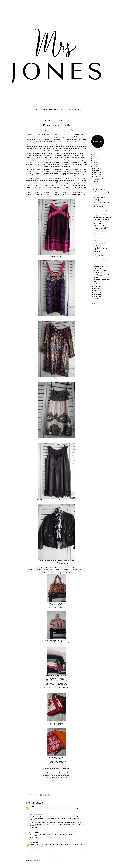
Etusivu (56, 854)
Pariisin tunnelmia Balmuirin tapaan (102, 192)
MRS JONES (44, 110)
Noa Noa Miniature (98, 207)
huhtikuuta (96, 293)
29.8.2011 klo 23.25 (34, 810)
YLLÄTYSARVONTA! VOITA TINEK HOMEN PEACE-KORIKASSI (101, 228)
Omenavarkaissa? (98, 209)
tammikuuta (97, 299)
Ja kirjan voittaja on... (98, 239)
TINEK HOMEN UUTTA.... (99, 258)
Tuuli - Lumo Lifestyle (35, 815)
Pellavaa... (96, 184)
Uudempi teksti (30, 854)
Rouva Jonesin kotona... (99, 235)
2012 (94, 165)
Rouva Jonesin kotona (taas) (100, 270)
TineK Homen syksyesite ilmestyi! (102, 190)
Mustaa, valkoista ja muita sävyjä (101, 272)
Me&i (95, 233)
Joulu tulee (96, 182)
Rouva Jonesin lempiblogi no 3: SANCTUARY (101, 215)
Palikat (95, 186)
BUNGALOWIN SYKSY (99, 256)
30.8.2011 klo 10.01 (34, 828)
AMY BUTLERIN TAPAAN (99, 221)
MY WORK (70, 110)
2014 (94, 160)
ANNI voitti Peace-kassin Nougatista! (99, 200)
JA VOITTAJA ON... (98, 268)
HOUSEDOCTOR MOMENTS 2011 (101, 260)
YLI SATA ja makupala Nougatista (102, 219)
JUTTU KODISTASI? (54, 110)
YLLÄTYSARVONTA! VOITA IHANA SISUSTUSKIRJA (101, 275)
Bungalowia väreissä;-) (99, 254)
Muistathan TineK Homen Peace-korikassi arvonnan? (101, 211)
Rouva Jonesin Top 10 (99, 188)
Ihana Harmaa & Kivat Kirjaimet (101, 280)
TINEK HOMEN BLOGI (99, 264)
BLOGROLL (78, 110)
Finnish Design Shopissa (99, 243)
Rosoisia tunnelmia (98, 266)
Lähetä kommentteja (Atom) (35, 861)
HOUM (95, 284)
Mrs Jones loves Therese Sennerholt (99, 179)
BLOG (38, 110)
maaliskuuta (97, 295)
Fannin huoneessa (98, 245)
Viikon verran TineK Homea (100, 237)
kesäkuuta (96, 288)
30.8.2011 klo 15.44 (34, 838)
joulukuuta (96, 168)
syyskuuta (96, 175)
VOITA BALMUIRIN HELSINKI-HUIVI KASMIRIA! (102, 195)
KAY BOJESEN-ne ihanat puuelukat (102, 203)
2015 (94, 158)
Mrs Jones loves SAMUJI (99, 262)
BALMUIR (96, 282)
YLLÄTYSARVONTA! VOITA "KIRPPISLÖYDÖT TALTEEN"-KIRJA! (101, 249)
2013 (94, 162)
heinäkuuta (97, 286)
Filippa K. (96, 205)
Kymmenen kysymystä (99, 231)
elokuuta (96, 177)
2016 (94, 156)
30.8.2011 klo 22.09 (34, 848)
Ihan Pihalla (96, 278)
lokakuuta (96, 172)
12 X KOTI (63, 110)
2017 (94, 154)
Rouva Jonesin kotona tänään (101, 197)
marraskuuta (97, 170)
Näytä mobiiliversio (56, 857)
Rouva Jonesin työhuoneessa (100, 226)
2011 (94, 167)
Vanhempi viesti (83, 854)
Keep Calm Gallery (98, 224)
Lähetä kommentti (32, 851)
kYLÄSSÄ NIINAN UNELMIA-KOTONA (102, 241)
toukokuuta (97, 290)
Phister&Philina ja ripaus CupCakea (102, 217)
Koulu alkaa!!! (97, 252)
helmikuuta (97, 297)
